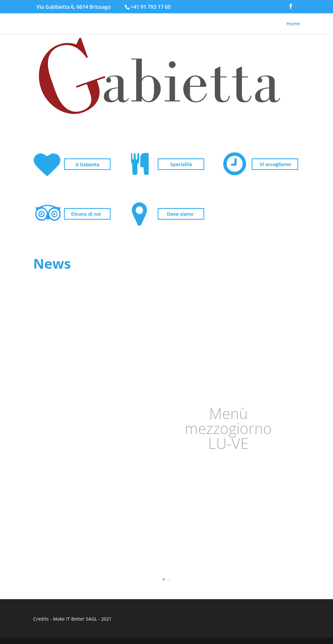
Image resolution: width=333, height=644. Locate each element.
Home (293, 24)
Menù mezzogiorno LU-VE (228, 429)
